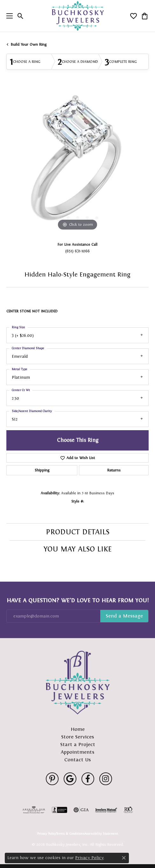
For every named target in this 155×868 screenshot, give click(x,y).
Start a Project (78, 744)
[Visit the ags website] (34, 810)
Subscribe (124, 616)
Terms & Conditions (70, 834)
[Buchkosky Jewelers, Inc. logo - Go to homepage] (77, 16)
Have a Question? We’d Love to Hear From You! (78, 600)
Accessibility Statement (101, 834)
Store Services (77, 737)
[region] (77, 161)
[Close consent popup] (124, 858)
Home (78, 729)
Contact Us (77, 760)
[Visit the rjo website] (128, 810)
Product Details (78, 532)
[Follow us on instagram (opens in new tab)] (106, 779)
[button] (21, 16)
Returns (114, 470)
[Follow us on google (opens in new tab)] (70, 779)
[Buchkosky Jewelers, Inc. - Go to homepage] (78, 683)
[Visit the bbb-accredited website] (60, 810)
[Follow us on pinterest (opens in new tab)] (52, 779)
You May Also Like (78, 549)
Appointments (77, 752)
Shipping (42, 470)
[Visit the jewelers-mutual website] (106, 810)
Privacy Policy (47, 834)
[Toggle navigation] (8, 16)
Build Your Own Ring (29, 44)
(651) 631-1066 (77, 251)
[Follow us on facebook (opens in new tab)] (88, 779)
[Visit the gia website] (81, 810)
